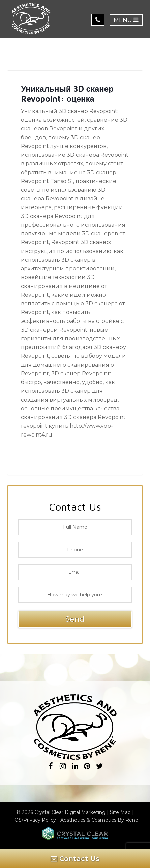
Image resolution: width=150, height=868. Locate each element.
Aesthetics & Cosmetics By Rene (99, 820)
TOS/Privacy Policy (34, 820)
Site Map (120, 812)
